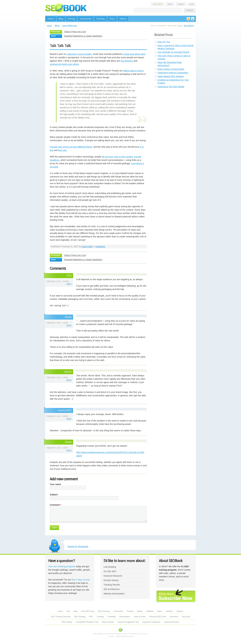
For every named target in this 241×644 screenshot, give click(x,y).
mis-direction (127, 61)
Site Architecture (112, 589)
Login (192, 4)
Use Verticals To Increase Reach (173, 52)
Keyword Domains (172, 622)
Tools (112, 19)
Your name (55, 484)
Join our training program (62, 566)
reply (69, 284)
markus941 (65, 410)
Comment (56, 505)
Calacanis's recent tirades (79, 54)
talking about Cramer (133, 71)
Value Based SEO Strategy (171, 76)
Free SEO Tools (88, 611)
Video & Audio (140, 617)
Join (158, 4)
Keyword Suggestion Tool (128, 622)
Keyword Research (113, 576)
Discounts (186, 617)
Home (51, 19)
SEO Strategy (80, 617)
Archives (169, 611)
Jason (68, 372)
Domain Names (111, 580)
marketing (100, 247)
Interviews (174, 617)
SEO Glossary (104, 611)
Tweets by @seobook (78, 546)
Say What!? (189, 26)
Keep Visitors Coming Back (171, 69)
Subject (54, 495)
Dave (68, 317)
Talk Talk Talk (60, 46)
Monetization (125, 617)
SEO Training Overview (61, 617)
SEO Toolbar (67, 622)
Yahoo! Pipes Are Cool (75, 32)
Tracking (100, 617)
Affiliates (150, 611)
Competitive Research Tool (87, 622)
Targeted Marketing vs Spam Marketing (83, 36)
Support (181, 4)
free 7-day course (81, 580)
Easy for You (164, 42)
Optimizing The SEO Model (171, 87)
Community (86, 19)
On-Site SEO (110, 571)
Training (100, 19)
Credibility (112, 617)
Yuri (69, 276)
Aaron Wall (87, 247)
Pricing (71, 19)
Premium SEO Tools (158, 617)
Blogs (57, 26)
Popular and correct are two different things (71, 147)
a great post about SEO (134, 54)
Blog (61, 19)
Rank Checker (108, 622)
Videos (123, 19)
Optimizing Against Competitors (173, 73)
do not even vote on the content (117, 157)
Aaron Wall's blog (70, 26)
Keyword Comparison (151, 622)
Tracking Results (112, 585)
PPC (91, 617)
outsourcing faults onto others (64, 64)
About (170, 4)
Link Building (110, 567)
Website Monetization (114, 594)
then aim (62, 150)
